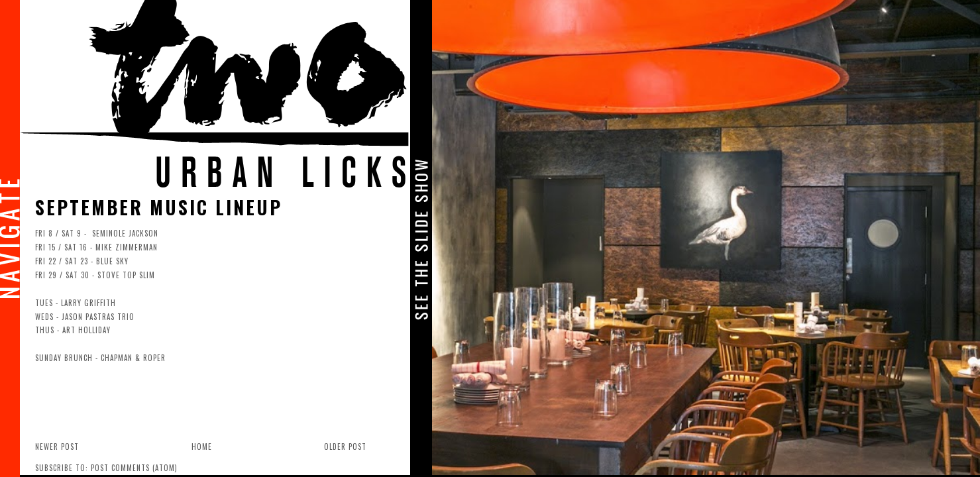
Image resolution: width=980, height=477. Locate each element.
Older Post (345, 447)
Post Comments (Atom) (134, 468)
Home (202, 447)
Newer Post (57, 447)
